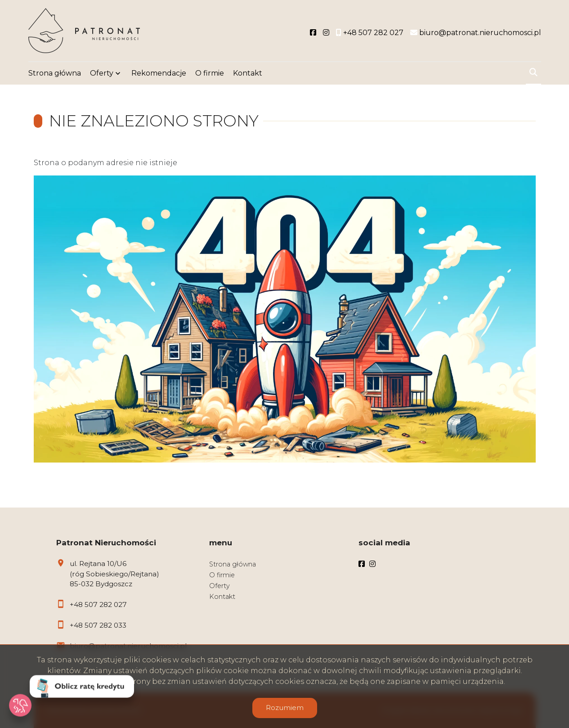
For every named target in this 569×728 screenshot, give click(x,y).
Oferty (102, 73)
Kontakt (248, 73)
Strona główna (55, 73)
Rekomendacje (159, 73)
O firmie (210, 73)
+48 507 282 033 (98, 625)
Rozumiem (285, 708)
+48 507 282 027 (98, 604)
